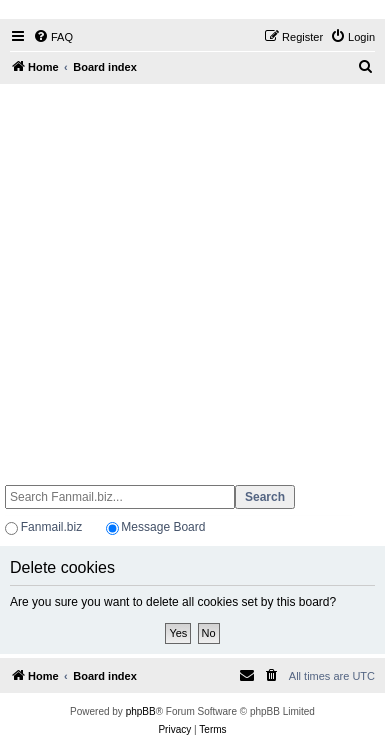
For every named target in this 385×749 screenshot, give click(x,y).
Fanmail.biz (51, 527)
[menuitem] (53, 37)
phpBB (141, 711)
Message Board (163, 527)
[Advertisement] (190, 275)
